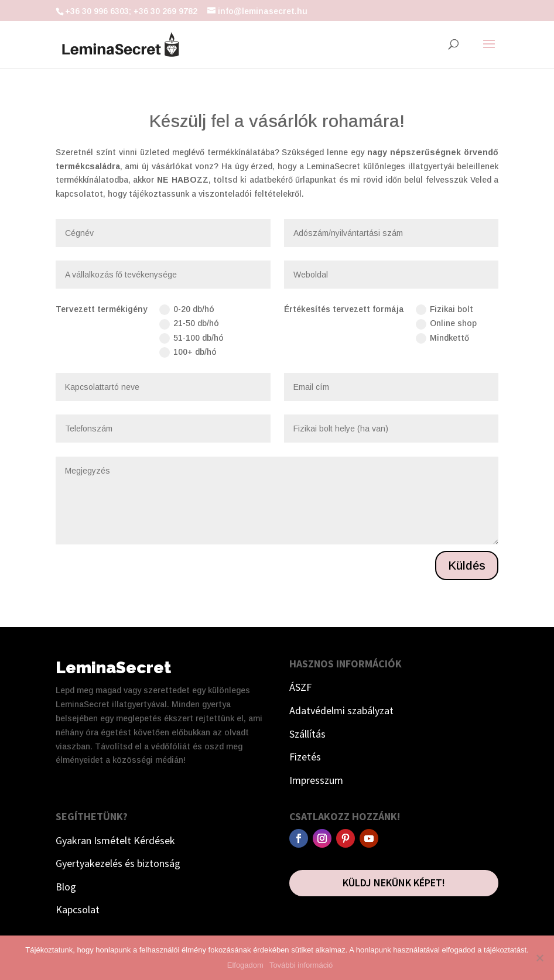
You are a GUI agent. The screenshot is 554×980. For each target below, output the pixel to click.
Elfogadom (245, 965)
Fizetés (305, 757)
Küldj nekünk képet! (394, 883)
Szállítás (307, 734)
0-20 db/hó (187, 310)
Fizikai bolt (444, 310)
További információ (301, 965)
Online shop (446, 324)
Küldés (467, 566)
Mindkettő (442, 338)
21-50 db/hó (189, 324)
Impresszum (316, 780)
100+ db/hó (188, 352)
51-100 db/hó (191, 338)
